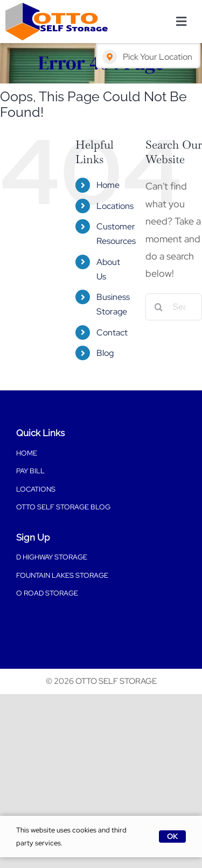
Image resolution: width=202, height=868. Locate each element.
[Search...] (174, 307)
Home (108, 185)
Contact (112, 332)
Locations (115, 206)
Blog (105, 353)
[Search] (159, 307)
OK (172, 836)
